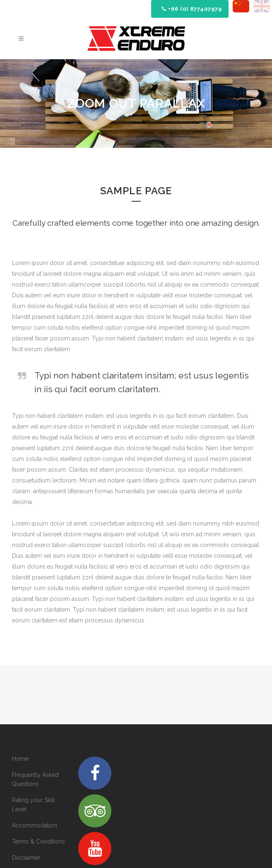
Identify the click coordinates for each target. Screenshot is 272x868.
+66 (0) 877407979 (192, 9)
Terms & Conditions (39, 841)
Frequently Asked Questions (35, 779)
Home (20, 759)
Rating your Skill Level (34, 805)
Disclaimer (26, 858)
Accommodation (35, 825)
